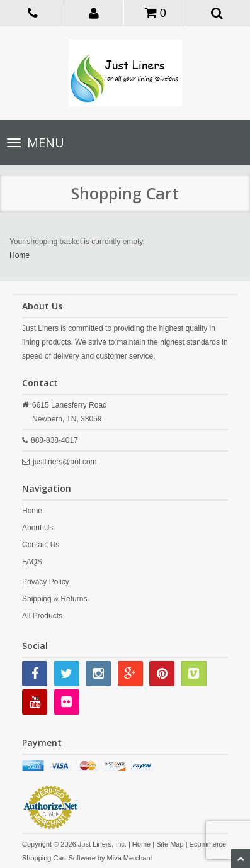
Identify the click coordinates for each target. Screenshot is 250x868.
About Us (37, 528)
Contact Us (41, 545)
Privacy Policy (46, 582)
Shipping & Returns (54, 599)
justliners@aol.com (65, 462)
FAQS (32, 562)
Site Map (170, 844)
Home (20, 255)
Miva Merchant (130, 858)
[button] (94, 13)
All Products (42, 616)
